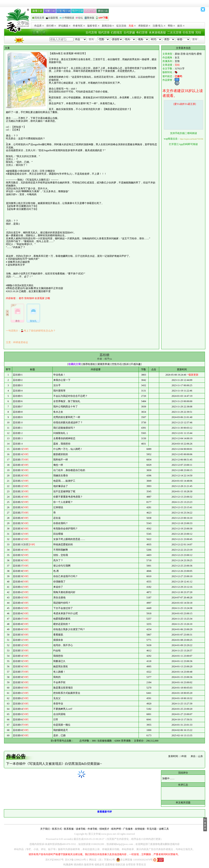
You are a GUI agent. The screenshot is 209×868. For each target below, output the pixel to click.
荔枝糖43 (18, 598)
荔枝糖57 (18, 672)
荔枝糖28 (18, 518)
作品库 (39, 26)
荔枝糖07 (18, 407)
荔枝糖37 (18, 566)
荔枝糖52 (18, 645)
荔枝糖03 (18, 385)
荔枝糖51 (18, 640)
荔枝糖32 (18, 539)
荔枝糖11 (18, 428)
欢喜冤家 (40, 298)
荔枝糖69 (18, 735)
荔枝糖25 (18, 502)
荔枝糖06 (18, 401)
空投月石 (117, 364)
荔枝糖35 (18, 555)
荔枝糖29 (18, 523)
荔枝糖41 (18, 587)
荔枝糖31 (18, 534)
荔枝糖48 (18, 624)
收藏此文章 (74, 364)
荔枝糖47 (18, 619)
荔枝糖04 (18, 391)
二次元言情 (174, 33)
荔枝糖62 (18, 698)
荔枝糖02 (18, 380)
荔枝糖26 (18, 507)
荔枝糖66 (18, 719)
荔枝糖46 (18, 613)
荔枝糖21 (18, 481)
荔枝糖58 (18, 677)
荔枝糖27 (18, 513)
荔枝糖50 (18, 635)
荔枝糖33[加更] (21, 544)
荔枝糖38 (18, 571)
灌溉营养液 (103, 364)
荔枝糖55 (18, 661)
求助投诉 (144, 26)
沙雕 (48, 298)
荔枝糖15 (18, 449)
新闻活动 (108, 26)
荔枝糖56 (18, 666)
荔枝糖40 (18, 582)
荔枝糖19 (18, 470)
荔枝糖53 (18, 651)
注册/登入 (159, 26)
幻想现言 (117, 33)
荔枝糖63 (18, 704)
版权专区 (93, 26)
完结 (198, 33)
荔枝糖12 (18, 433)
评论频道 (64, 26)
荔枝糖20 (18, 476)
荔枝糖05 (18, 396)
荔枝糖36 (18, 560)
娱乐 (181, 26)
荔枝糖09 (18, 417)
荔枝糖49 (18, 629)
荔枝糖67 (18, 725)
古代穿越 (129, 33)
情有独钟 (29, 298)
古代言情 (91, 33)
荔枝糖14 (18, 444)
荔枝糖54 (18, 656)
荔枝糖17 (18, 460)
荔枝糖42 (18, 592)
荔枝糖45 (18, 608)
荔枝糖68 (18, 730)
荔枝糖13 (18, 438)
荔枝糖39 (18, 576)
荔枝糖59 (18, 682)
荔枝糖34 (18, 550)
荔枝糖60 (18, 688)
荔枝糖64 (18, 709)
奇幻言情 (142, 33)
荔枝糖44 (18, 603)
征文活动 (121, 26)
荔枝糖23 (18, 491)
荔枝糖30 (18, 529)
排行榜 (51, 26)
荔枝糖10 (18, 422)
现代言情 (104, 33)
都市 (21, 298)
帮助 (171, 26)
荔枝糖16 (18, 454)
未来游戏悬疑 (157, 33)
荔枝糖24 (18, 497)
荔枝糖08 (18, 412)
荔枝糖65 (18, 714)
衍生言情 (188, 33)
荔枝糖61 (18, 693)
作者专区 (79, 26)
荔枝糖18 (18, 465)
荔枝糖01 (18, 375)
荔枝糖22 (18, 486)
